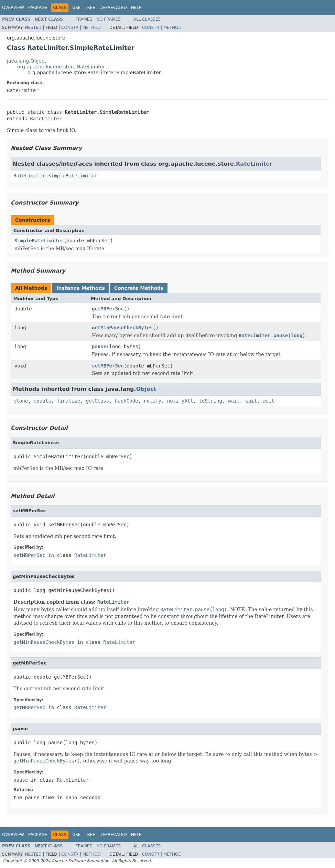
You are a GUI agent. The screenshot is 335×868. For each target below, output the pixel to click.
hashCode (126, 401)
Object (146, 389)
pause (99, 347)
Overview (13, 8)
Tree (90, 8)
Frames (84, 19)
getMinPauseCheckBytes (122, 328)
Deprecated (113, 8)
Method (92, 28)
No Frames (109, 19)
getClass (98, 401)
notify (153, 401)
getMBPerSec (108, 309)
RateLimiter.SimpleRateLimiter (55, 176)
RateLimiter (23, 90)
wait (234, 401)
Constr (70, 28)
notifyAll (180, 401)
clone (21, 401)
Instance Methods (80, 288)
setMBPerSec (108, 366)
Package (38, 8)
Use (76, 8)
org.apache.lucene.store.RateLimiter (61, 67)
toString (211, 401)
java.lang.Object (26, 61)
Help (136, 8)
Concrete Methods (139, 288)
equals (42, 401)
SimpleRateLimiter (39, 241)
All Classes (147, 19)
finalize (68, 401)
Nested (33, 28)
